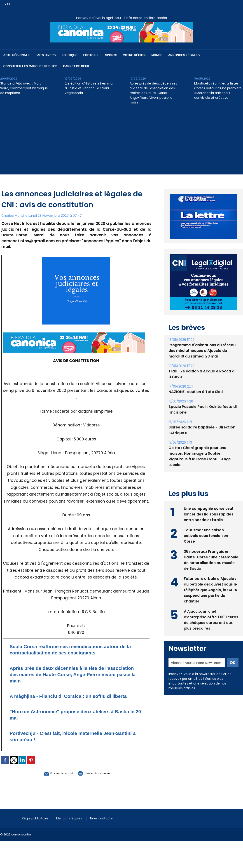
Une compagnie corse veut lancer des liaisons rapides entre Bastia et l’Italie (209, 514)
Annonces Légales (184, 55)
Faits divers (46, 55)
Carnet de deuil (76, 66)
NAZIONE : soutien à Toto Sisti (195, 392)
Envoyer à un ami (51, 779)
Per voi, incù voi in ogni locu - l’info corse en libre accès (121, 18)
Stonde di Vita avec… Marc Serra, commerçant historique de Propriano (24, 88)
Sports (111, 55)
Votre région (134, 55)
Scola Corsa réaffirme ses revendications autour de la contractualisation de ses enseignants (76, 649)
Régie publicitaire (37, 824)
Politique (69, 55)
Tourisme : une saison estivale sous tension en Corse (206, 535)
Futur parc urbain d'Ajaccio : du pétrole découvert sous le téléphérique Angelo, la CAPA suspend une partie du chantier (211, 589)
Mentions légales (74, 824)
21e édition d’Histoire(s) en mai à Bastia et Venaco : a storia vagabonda (89, 88)
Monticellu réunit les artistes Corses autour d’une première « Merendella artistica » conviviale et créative (218, 91)
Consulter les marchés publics (30, 66)
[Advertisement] (121, 143)
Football (91, 55)
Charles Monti (13, 215)
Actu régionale (17, 55)
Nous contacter (109, 824)
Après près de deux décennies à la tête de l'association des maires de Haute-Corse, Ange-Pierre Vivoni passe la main (153, 93)
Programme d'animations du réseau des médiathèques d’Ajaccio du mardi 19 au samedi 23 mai (202, 351)
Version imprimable (100, 779)
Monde (157, 55)
